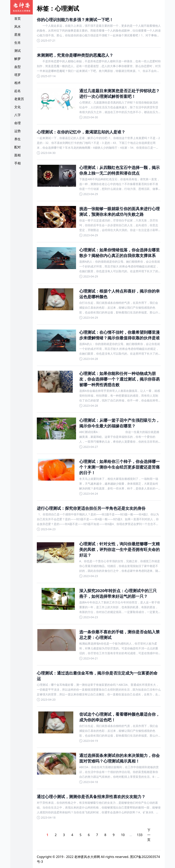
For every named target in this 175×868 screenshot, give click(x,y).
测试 (17, 51)
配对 (17, 147)
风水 (17, 27)
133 (140, 835)
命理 (17, 123)
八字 (17, 115)
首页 (17, 18)
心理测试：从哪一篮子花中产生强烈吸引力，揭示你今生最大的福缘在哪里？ (119, 423)
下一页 (149, 835)
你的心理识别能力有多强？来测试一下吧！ (75, 20)
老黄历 (19, 99)
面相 (17, 155)
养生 (17, 139)
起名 (17, 91)
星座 (17, 35)
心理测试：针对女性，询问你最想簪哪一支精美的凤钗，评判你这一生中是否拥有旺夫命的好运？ (119, 549)
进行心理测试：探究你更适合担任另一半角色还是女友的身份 (91, 508)
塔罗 (17, 75)
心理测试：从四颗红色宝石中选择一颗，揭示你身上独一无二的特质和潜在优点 (119, 170)
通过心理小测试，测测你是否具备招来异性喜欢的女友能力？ (91, 797)
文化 (17, 107)
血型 (17, 67)
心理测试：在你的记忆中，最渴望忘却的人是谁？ (81, 132)
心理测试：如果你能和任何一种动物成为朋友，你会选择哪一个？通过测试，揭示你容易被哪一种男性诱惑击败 (119, 379)
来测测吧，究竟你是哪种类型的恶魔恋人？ (75, 55)
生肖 (17, 43)
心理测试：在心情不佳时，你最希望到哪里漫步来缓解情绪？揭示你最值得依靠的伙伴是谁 (119, 335)
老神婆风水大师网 (87, 857)
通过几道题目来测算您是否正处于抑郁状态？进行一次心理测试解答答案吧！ (119, 94)
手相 (17, 163)
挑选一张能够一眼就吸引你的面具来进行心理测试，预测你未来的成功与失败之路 (119, 211)
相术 (17, 83)
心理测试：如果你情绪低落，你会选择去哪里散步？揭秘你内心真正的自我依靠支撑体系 (119, 253)
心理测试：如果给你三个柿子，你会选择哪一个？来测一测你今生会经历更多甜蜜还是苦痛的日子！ (119, 467)
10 (123, 835)
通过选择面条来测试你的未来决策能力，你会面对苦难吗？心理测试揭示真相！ (119, 758)
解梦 (17, 59)
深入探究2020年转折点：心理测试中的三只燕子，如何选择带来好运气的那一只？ (118, 593)
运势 (17, 131)
